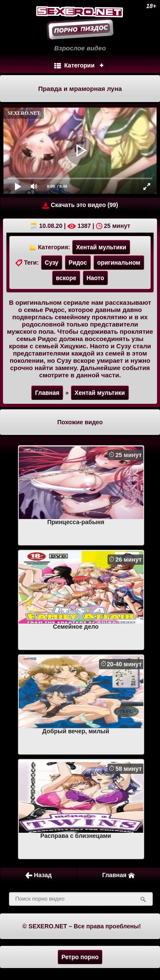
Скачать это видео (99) (80, 205)
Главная (47, 393)
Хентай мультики (101, 247)
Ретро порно (80, 957)
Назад (39, 875)
